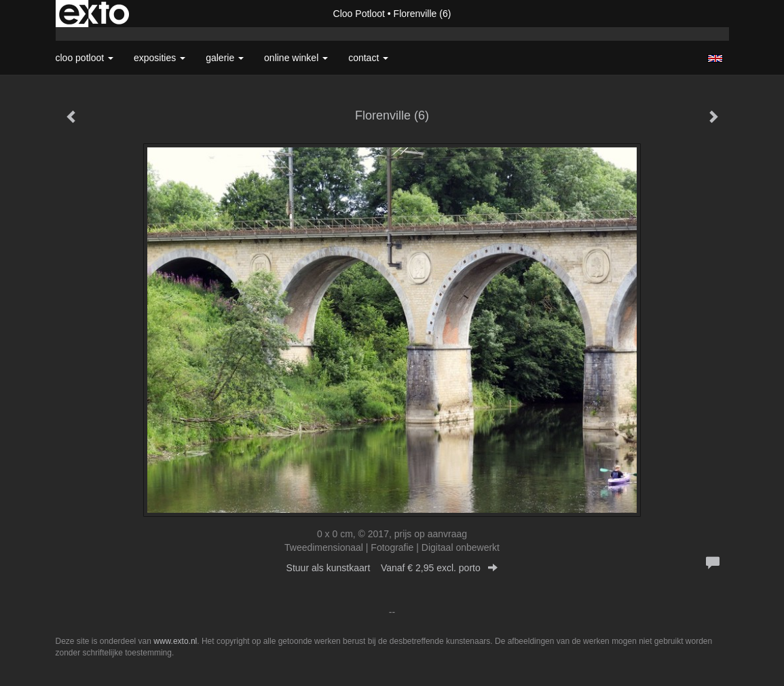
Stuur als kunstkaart (392, 568)
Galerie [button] (225, 58)
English (715, 58)
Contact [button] (368, 58)
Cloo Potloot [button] (85, 58)
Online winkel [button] (296, 58)
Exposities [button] (160, 58)
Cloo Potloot (359, 14)
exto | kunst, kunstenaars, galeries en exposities (94, 14)
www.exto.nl (175, 641)
